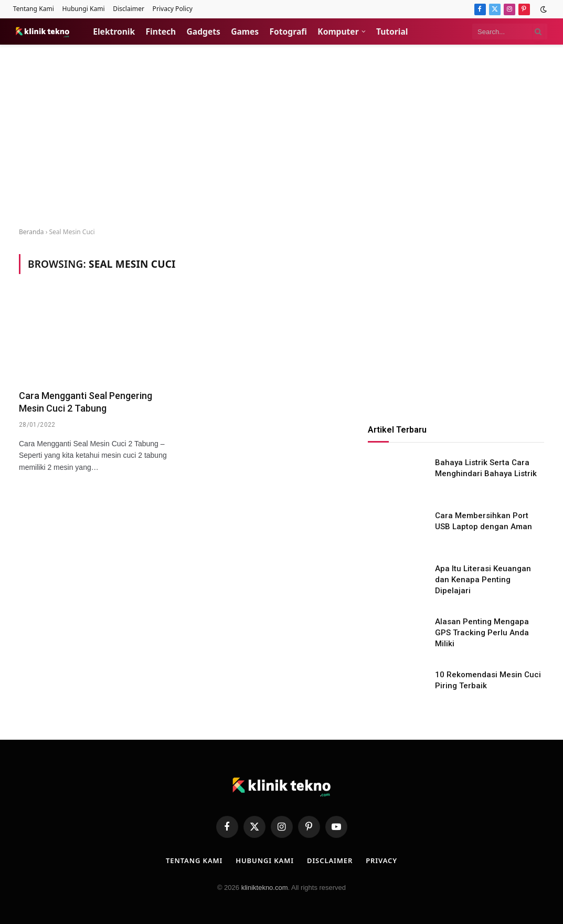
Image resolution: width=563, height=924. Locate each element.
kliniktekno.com (265, 888)
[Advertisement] (281, 136)
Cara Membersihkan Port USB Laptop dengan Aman (484, 521)
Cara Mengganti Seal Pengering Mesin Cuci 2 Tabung (86, 402)
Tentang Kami (34, 9)
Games (245, 31)
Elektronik (114, 31)
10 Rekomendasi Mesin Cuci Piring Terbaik (488, 680)
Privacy (381, 860)
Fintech (161, 31)
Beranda (31, 232)
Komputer (338, 31)
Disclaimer (129, 9)
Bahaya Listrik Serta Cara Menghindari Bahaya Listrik (486, 468)
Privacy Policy (173, 9)
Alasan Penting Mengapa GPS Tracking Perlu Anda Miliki (482, 633)
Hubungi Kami (83, 9)
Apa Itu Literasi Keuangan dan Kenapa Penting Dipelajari (483, 580)
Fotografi (288, 31)
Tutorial (392, 31)
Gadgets (204, 31)
